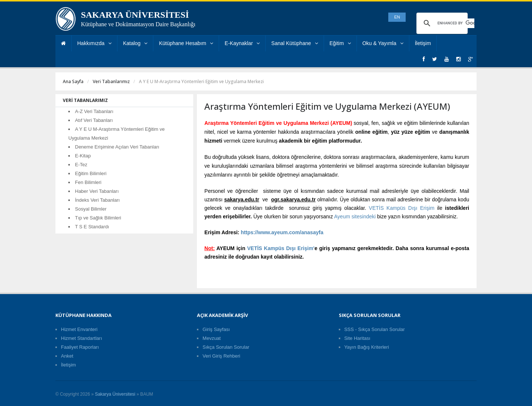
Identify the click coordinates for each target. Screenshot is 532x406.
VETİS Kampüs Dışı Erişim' (281, 248)
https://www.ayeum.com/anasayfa (282, 232)
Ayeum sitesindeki (355, 216)
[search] (456, 23)
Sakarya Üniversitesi (115, 394)
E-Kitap (83, 156)
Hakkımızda (94, 43)
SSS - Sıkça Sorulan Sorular (375, 329)
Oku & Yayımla (383, 43)
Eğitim (340, 43)
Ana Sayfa (73, 81)
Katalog (135, 43)
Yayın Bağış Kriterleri (367, 347)
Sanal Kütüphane (294, 43)
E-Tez (81, 165)
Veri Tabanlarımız (111, 81)
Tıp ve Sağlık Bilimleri (98, 218)
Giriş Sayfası (216, 329)
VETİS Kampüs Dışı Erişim (402, 208)
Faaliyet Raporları (80, 347)
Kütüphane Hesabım (186, 43)
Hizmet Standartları (81, 338)
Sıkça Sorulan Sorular (226, 347)
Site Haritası (357, 338)
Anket (67, 356)
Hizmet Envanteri (79, 329)
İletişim (423, 43)
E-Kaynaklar (242, 43)
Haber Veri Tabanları (97, 191)
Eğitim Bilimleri (91, 173)
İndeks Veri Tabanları (97, 200)
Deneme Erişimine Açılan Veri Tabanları (117, 147)
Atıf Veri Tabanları (94, 120)
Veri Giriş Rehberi (221, 356)
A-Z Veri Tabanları (94, 111)
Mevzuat (212, 338)
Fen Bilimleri (88, 182)
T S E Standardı (92, 227)
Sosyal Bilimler (91, 209)
